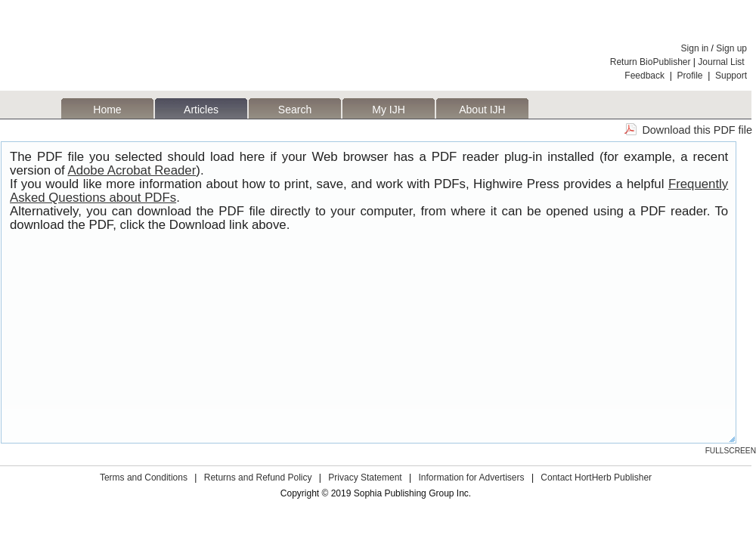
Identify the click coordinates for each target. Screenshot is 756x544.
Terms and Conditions (144, 478)
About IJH (482, 110)
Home (107, 110)
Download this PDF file (697, 130)
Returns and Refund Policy (258, 478)
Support (731, 76)
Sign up (731, 48)
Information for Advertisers (471, 478)
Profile (690, 76)
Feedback (644, 76)
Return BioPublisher (651, 62)
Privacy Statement (365, 478)
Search (295, 110)
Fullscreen (731, 451)
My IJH (389, 110)
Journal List (722, 62)
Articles (201, 110)
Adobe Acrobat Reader (132, 170)
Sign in (695, 48)
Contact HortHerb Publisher (596, 478)
